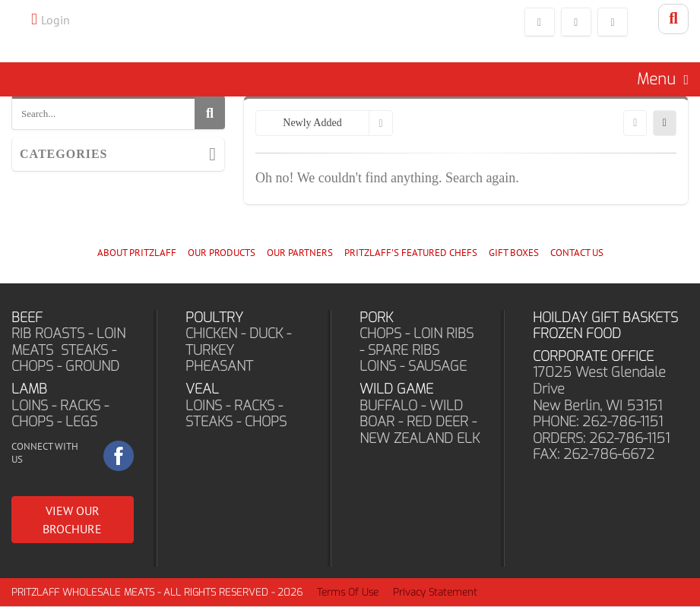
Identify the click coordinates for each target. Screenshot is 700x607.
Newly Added (312, 124)
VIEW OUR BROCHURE (72, 520)
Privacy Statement (435, 593)
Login (55, 20)
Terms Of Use (348, 593)
